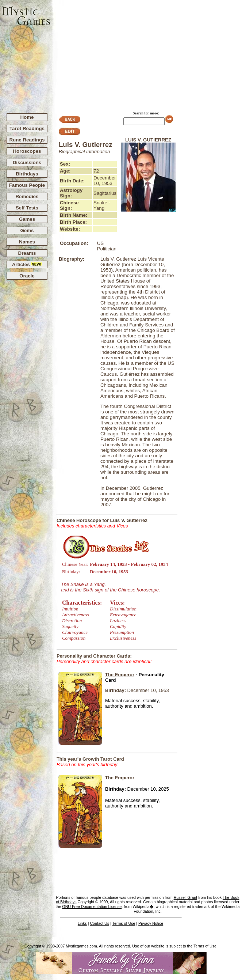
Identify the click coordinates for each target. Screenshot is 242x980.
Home (27, 117)
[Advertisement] (146, 53)
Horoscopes (27, 151)
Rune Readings (27, 140)
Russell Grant (186, 897)
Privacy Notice (151, 923)
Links (82, 923)
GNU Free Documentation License (92, 907)
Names (27, 242)
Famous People (27, 185)
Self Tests (27, 208)
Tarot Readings (27, 128)
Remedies (27, 196)
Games (27, 219)
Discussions (27, 162)
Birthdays (27, 174)
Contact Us (99, 923)
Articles (27, 264)
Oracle (27, 276)
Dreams (27, 253)
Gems (27, 230)
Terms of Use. (205, 946)
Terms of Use (124, 923)
